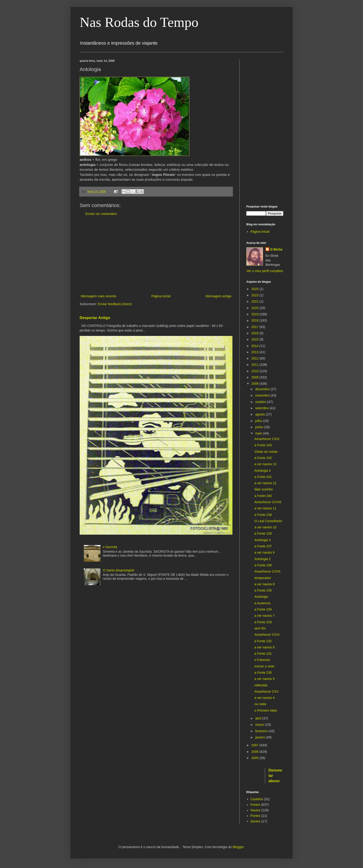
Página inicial (161, 296)
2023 (255, 295)
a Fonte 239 (263, 533)
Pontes (256, 816)
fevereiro (262, 731)
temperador (263, 578)
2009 (255, 377)
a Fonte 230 (263, 673)
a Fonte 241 (263, 477)
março (260, 725)
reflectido (261, 685)
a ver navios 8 (264, 584)
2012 (255, 358)
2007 (255, 745)
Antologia (261, 597)
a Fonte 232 (263, 641)
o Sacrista (110, 547)
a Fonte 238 (263, 515)
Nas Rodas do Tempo (139, 22)
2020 (255, 308)
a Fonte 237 (263, 546)
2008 (255, 384)
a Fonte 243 (263, 445)
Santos (256, 821)
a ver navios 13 (265, 464)
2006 (255, 752)
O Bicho (276, 249)
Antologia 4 (263, 471)
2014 (255, 346)
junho (260, 427)
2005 (255, 758)
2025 (255, 289)
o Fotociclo (262, 660)
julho (259, 421)
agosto (260, 414)
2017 (255, 327)
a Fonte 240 (263, 496)
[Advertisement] (156, 255)
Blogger (238, 847)
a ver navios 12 (265, 483)
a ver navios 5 (264, 679)
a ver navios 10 (265, 527)
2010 (255, 371)
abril (259, 718)
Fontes (255, 805)
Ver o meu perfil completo (265, 271)
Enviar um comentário (101, 214)
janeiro (260, 737)
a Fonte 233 (263, 622)
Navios (255, 810)
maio (259, 433)
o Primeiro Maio (266, 710)
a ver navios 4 (264, 698)
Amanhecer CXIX (267, 439)
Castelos (257, 799)
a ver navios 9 (264, 552)
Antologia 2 (263, 559)
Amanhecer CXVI (267, 635)
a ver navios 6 (264, 647)
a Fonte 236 (263, 565)
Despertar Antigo (95, 318)
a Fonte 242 (263, 458)
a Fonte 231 (263, 654)
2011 (255, 365)
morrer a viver (264, 666)
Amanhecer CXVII (267, 571)
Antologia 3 (263, 540)
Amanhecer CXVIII (268, 502)
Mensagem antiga (218, 296)
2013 (255, 352)
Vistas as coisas (266, 452)
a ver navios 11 (265, 508)
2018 (255, 320)
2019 (255, 314)
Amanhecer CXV (266, 691)
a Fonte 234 (263, 609)
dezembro (263, 389)
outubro (261, 402)
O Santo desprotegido (119, 570)
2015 (255, 339)
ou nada (260, 704)
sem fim (260, 628)
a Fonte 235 (263, 590)
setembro (262, 408)
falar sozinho (264, 489)
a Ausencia (262, 603)
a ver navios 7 (264, 616)
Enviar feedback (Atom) (115, 304)
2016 (255, 333)
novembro (263, 395)
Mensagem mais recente (99, 296)
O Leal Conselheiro (268, 521)
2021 (255, 301)
